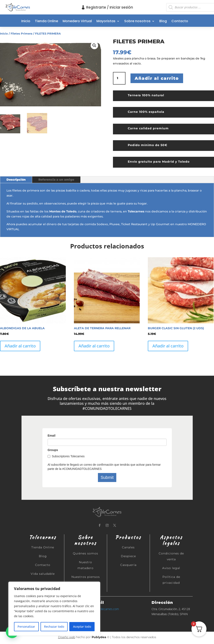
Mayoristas (106, 22)
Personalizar (26, 627)
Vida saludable (43, 574)
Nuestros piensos (86, 577)
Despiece (128, 556)
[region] (54, 609)
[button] (94, 45)
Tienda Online (46, 22)
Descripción (16, 180)
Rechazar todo (54, 627)
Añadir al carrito (157, 78)
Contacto (180, 22)
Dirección (162, 603)
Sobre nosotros (137, 22)
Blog (163, 22)
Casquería (128, 565)
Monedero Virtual (77, 22)
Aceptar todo (82, 627)
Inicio (26, 22)
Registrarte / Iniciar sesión (110, 7)
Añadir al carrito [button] (20, 346)
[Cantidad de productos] (119, 78)
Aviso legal (171, 568)
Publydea (99, 637)
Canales (128, 547)
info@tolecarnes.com (105, 609)
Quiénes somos (85, 553)
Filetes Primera (22, 34)
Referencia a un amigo (56, 180)
